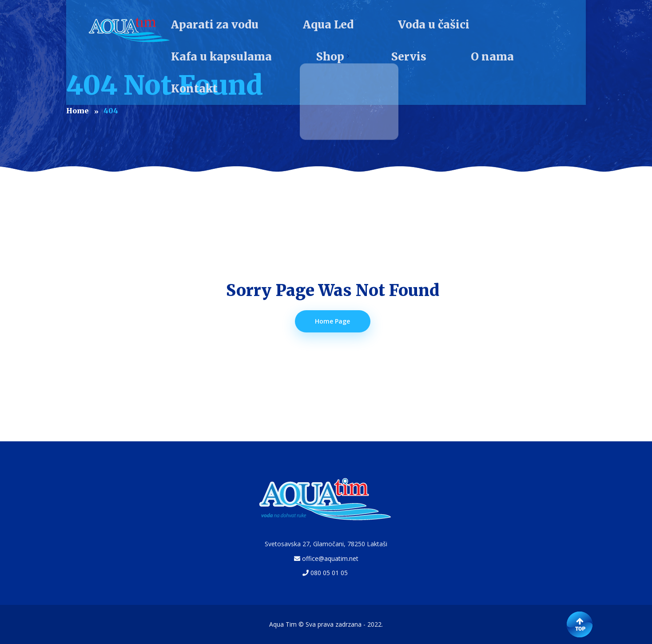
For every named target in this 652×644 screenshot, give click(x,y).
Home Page (333, 321)
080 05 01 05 (329, 573)
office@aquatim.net (330, 558)
